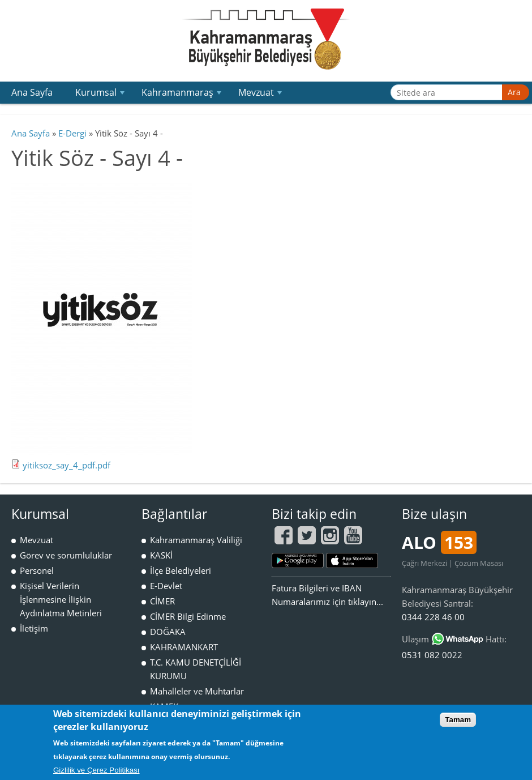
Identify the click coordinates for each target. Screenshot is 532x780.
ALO (439, 542)
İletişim (34, 628)
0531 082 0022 (432, 655)
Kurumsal (101, 95)
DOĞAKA (168, 632)
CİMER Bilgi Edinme (188, 616)
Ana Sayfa (32, 92)
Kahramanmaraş (183, 95)
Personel (37, 570)
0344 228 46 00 (433, 617)
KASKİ (161, 555)
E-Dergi (72, 133)
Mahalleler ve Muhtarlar (197, 691)
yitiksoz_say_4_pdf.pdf (66, 465)
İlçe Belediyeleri (181, 570)
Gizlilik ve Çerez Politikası (96, 770)
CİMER (162, 601)
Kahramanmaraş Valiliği (196, 540)
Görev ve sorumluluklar (66, 555)
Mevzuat (261, 95)
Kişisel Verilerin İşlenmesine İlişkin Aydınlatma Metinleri (61, 599)
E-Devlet (166, 586)
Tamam (458, 720)
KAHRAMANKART (184, 647)
